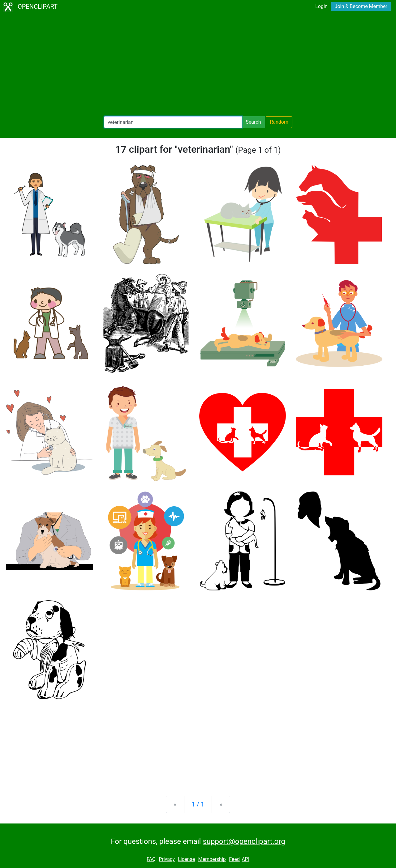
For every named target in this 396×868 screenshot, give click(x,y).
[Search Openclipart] (173, 122)
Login (321, 6)
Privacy (167, 859)
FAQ (151, 859)
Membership (212, 859)
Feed (234, 859)
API (245, 859)
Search (253, 122)
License (186, 859)
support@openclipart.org (244, 841)
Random (279, 122)
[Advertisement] (198, 65)
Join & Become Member (361, 6)
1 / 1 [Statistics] (198, 804)
